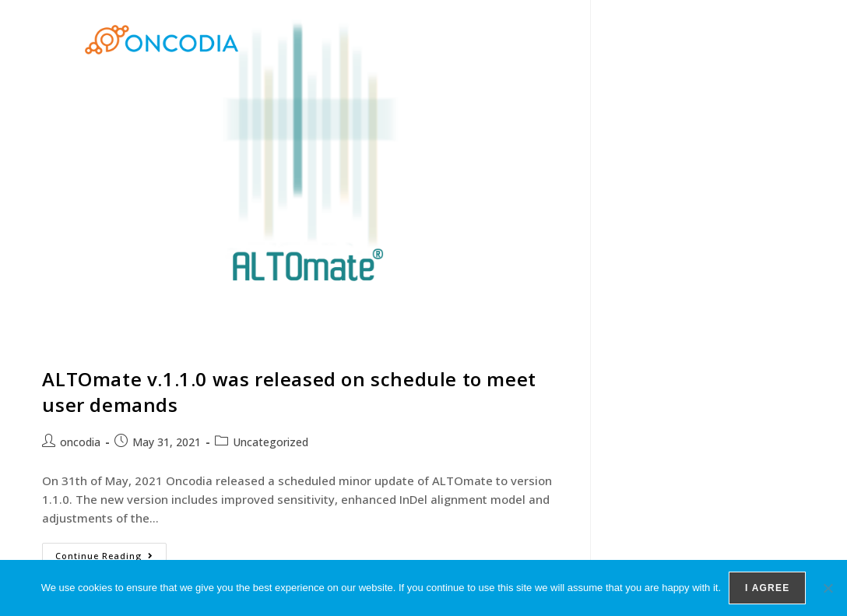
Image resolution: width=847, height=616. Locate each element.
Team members (649, 39)
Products (554, 40)
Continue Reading (111, 552)
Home (485, 39)
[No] (828, 588)
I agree (767, 588)
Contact (735, 39)
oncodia (80, 442)
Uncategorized (271, 442)
